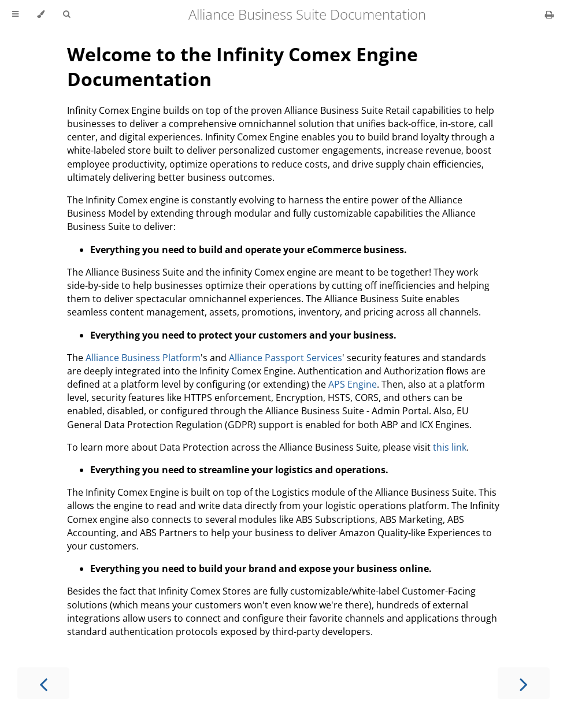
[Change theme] (41, 14)
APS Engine (353, 384)
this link (450, 447)
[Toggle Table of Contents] (15, 14)
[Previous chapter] (43, 683)
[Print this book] (549, 14)
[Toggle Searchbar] (66, 14)
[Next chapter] (524, 683)
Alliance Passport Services (286, 358)
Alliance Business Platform (143, 358)
